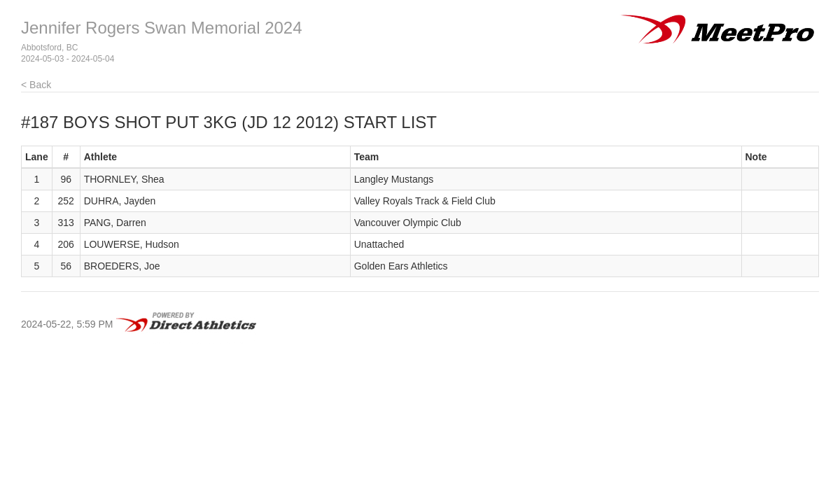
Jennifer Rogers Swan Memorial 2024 (162, 28)
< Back (36, 85)
